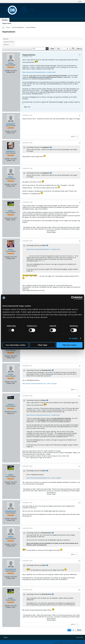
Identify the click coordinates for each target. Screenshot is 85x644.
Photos (6, 45)
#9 (80, 366)
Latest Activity (9, 42)
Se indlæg (51, 147)
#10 (79, 396)
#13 (79, 528)
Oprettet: (7, 71)
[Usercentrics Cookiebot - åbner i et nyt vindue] (73, 298)
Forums (5, 20)
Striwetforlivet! (11, 511)
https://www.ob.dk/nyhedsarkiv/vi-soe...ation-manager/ (40, 384)
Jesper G (11, 404)
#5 (80, 202)
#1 (80, 55)
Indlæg (6, 39)
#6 (80, 241)
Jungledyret (11, 124)
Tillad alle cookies (69, 345)
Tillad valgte (42, 345)
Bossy (11, 249)
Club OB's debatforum (18, 27)
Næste (79, 630)
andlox (11, 211)
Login (80, 1)
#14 (79, 561)
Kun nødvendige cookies (16, 345)
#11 (79, 466)
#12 (79, 503)
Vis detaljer (74, 338)
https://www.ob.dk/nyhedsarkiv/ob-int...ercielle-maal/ (39, 72)
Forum (8, 27)
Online (11, 63)
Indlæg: (9, 72)
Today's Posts (7, 23)
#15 (79, 590)
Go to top (79, 637)
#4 (80, 169)
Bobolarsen (11, 151)
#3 (80, 143)
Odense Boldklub (31, 27)
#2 (80, 115)
